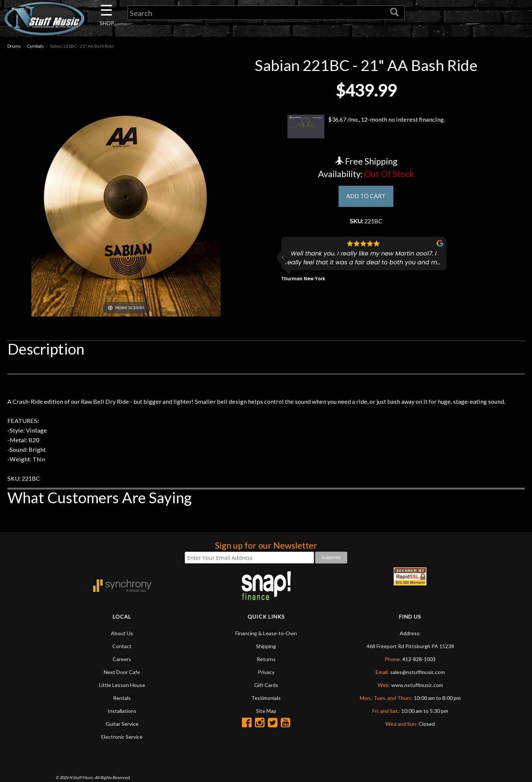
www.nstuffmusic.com (417, 709)
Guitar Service (122, 747)
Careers (122, 683)
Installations (122, 734)
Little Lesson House (122, 709)
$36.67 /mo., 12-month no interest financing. (366, 128)
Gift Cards (266, 709)
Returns (266, 683)
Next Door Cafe (122, 696)
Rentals (122, 722)
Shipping (266, 670)
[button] (283, 261)
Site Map (266, 734)
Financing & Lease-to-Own (266, 657)
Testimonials (266, 722)
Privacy (266, 696)
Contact (122, 670)
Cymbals (35, 48)
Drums (14, 48)
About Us (122, 657)
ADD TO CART (366, 198)
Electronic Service (122, 760)
